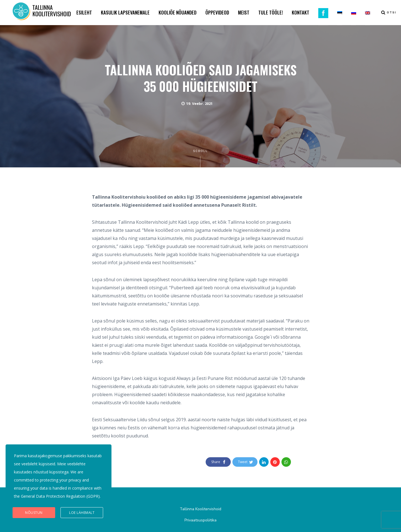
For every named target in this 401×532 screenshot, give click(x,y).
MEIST (244, 12)
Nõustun (34, 513)
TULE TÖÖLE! (271, 12)
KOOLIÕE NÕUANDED (178, 12)
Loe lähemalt (82, 513)
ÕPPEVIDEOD (217, 12)
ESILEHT (84, 12)
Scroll (200, 158)
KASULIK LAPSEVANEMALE (125, 12)
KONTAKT (301, 12)
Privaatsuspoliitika (200, 520)
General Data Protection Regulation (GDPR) (60, 496)
